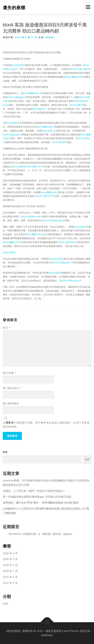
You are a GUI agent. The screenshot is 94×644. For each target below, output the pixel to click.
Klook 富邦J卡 (18, 65)
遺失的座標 (14, 7)
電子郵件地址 (12, 388)
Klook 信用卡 (76, 105)
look (5, 603)
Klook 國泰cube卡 (75, 77)
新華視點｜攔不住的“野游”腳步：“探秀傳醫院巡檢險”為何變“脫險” (41, 503)
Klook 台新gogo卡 (17, 97)
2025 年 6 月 (10, 577)
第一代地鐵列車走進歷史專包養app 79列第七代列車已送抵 (37, 497)
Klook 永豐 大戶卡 (34, 167)
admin (49, 37)
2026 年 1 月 (10, 571)
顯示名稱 (9, 373)
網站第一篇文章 (52, 534)
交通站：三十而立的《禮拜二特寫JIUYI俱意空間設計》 (34, 491)
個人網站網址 (11, 403)
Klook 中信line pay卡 (32, 216)
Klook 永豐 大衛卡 (80, 69)
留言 (7, 328)
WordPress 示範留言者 (22, 534)
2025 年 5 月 (10, 583)
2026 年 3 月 (10, 559)
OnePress (47, 635)
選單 (87, 7)
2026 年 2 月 (10, 565)
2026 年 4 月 (10, 553)
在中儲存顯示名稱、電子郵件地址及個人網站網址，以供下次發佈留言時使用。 (46, 425)
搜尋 (5, 452)
